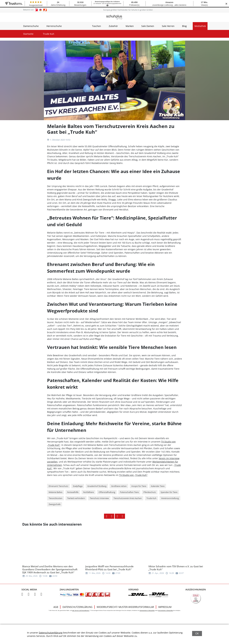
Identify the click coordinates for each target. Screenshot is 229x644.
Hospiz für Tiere (139, 486)
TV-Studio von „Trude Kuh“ (133, 475)
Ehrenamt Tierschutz (58, 486)
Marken (130, 26)
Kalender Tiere (158, 486)
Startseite (28, 34)
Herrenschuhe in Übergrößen (166, 610)
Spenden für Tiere (169, 492)
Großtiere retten (119, 486)
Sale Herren (168, 26)
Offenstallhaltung (107, 492)
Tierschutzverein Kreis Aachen (128, 498)
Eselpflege (78, 486)
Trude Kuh (49, 34)
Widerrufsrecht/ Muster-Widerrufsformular (125, 607)
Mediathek (200, 26)
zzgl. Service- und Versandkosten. (81, 610)
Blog (184, 26)
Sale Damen (148, 26)
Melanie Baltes (56, 492)
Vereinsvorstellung (170, 498)
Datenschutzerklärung (77, 607)
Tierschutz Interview (99, 498)
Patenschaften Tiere (129, 492)
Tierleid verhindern (76, 498)
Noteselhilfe (73, 492)
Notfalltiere (88, 492)
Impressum (165, 607)
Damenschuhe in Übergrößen (147, 610)
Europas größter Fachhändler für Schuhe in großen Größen (128, 10)
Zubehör (113, 26)
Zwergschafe (55, 504)
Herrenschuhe (54, 26)
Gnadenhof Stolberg (97, 486)
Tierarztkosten (56, 498)
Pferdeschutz (150, 492)
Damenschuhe (31, 26)
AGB (56, 607)
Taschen (97, 26)
